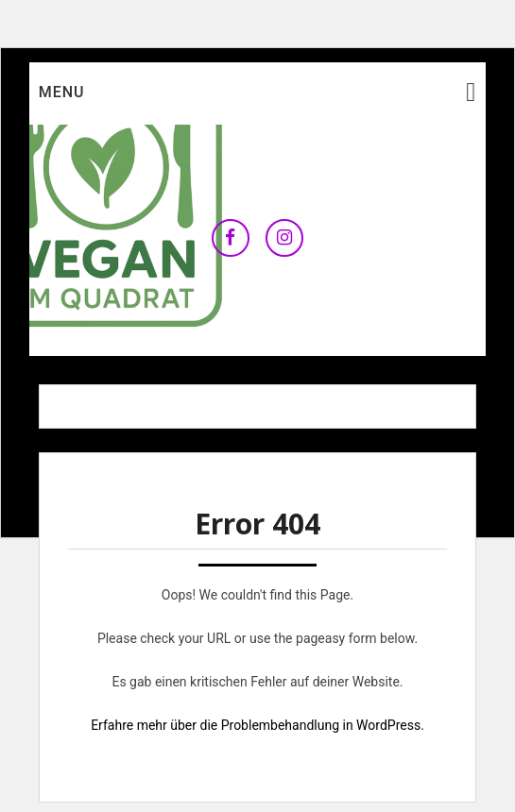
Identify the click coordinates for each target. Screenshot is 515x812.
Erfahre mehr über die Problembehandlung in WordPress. (257, 725)
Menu (62, 92)
